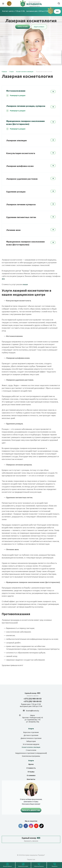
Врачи (31, 764)
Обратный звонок (39, 866)
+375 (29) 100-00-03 (33, 701)
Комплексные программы (31, 756)
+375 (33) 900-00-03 (33, 699)
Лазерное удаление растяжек (22, 179)
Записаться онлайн (23, 866)
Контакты (31, 779)
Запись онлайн (23, 27)
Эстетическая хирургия (31, 744)
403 (3, 279)
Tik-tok (41, 826)
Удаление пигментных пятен (21, 217)
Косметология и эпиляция (31, 747)
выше (25, 284)
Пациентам (31, 859)
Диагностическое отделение (31, 738)
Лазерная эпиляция (16, 140)
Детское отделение (31, 735)
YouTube (36, 826)
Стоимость (31, 768)
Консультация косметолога (21, 153)
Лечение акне (13, 230)
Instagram (31, 826)
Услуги (31, 729)
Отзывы (31, 772)
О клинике (31, 775)
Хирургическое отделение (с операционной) (31, 753)
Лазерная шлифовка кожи (20, 166)
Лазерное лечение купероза (21, 204)
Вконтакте (21, 826)
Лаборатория (31, 741)
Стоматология (31, 750)
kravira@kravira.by (33, 711)
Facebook (26, 826)
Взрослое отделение (31, 732)
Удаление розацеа (16, 192)
